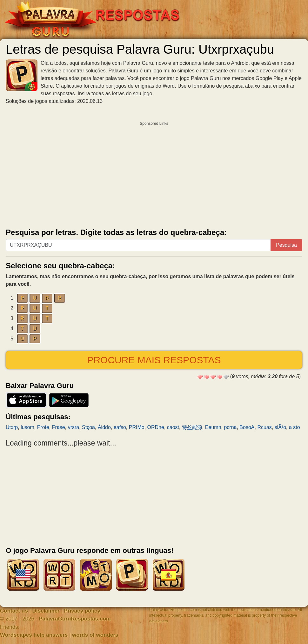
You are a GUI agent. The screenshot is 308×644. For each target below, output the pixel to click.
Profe (43, 427)
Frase (59, 427)
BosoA (247, 427)
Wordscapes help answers (34, 635)
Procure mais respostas (154, 360)
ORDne (156, 427)
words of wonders (95, 635)
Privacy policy (82, 611)
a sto (295, 427)
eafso (120, 427)
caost (173, 427)
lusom (27, 427)
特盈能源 (192, 427)
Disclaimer (46, 611)
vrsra (74, 427)
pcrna (230, 427)
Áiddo (104, 427)
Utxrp (12, 427)
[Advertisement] (154, 173)
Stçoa (88, 427)
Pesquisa (286, 245)
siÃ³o (280, 427)
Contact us (14, 611)
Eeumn (213, 427)
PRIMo (137, 427)
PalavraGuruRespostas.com (75, 619)
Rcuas (264, 427)
